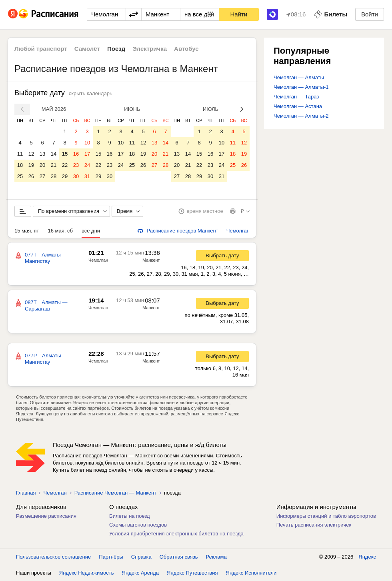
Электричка (150, 49)
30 (76, 176)
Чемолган (98, 260)
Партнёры (111, 557)
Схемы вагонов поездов (138, 525)
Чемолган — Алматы (299, 77)
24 (87, 165)
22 (65, 165)
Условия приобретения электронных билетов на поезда (176, 534)
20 (42, 165)
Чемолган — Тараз (296, 97)
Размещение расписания (46, 516)
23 (76, 165)
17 (87, 154)
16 (76, 154)
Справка (141, 557)
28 (54, 176)
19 (31, 165)
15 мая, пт (27, 231)
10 (87, 143)
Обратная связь (179, 557)
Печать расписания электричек (314, 525)
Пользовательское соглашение (53, 557)
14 (54, 154)
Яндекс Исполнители (251, 573)
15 (65, 154)
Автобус (186, 49)
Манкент (151, 260)
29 (65, 176)
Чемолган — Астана (298, 106)
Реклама (216, 557)
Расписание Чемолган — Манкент (115, 493)
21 (54, 165)
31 (87, 176)
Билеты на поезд (130, 516)
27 (42, 176)
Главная (26, 493)
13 (42, 154)
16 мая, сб (60, 231)
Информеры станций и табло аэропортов (326, 516)
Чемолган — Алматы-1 (301, 87)
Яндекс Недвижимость (87, 573)
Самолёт (87, 49)
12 (31, 154)
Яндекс (367, 557)
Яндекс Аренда (140, 573)
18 (20, 165)
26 (31, 176)
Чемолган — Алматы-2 (301, 116)
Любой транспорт (41, 49)
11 (20, 154)
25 (20, 176)
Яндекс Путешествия (192, 573)
